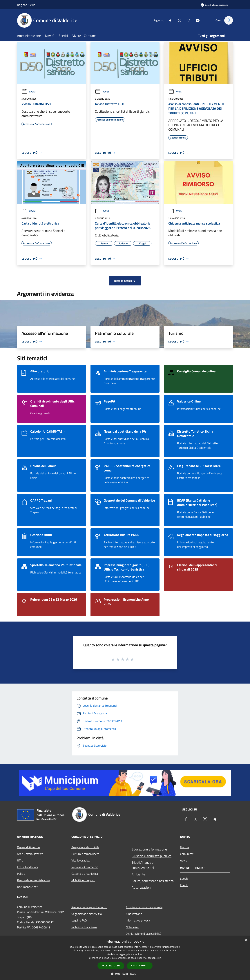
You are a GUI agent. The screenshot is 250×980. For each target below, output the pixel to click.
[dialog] (125, 958)
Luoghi (184, 879)
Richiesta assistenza (84, 927)
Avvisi (28, 92)
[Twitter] (177, 20)
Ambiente (138, 874)
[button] (125, 974)
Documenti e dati (28, 887)
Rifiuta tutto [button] (140, 965)
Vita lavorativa (80, 860)
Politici (21, 874)
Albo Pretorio (134, 914)
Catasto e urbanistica (85, 874)
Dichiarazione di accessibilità (144, 934)
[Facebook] (168, 20)
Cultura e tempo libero (85, 854)
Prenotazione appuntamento (89, 907)
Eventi (184, 885)
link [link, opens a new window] (160, 958)
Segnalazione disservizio (87, 914)
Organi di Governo (28, 847)
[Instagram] (187, 20)
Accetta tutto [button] (111, 966)
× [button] (246, 940)
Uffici (20, 860)
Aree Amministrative (30, 854)
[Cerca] (229, 20)
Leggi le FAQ (79, 920)
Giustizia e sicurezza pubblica (152, 856)
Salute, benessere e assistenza (153, 881)
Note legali (132, 927)
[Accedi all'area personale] (214, 5)
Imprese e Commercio (85, 867)
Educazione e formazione (149, 849)
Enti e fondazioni (28, 867)
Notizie (184, 847)
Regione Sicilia (26, 5)
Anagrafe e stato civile (85, 847)
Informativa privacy (138, 920)
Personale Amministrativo (33, 880)
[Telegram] (196, 20)
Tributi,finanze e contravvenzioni (143, 865)
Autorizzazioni (142, 887)
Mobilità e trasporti (83, 880)
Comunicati (187, 854)
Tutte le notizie (125, 281)
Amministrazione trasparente (144, 907)
